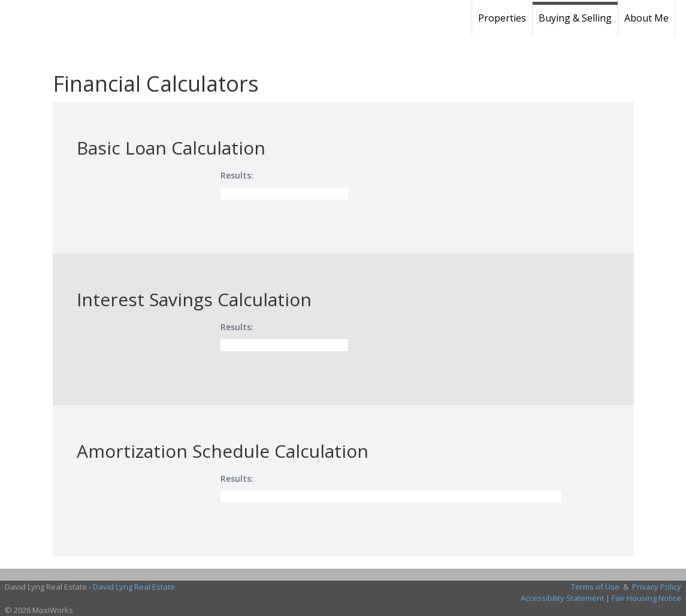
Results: (237, 175)
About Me (646, 18)
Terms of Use (595, 587)
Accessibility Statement (562, 598)
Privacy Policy (657, 587)
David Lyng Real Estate (134, 587)
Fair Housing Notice (646, 598)
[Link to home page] (93, 18)
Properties (502, 18)
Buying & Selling (575, 18)
